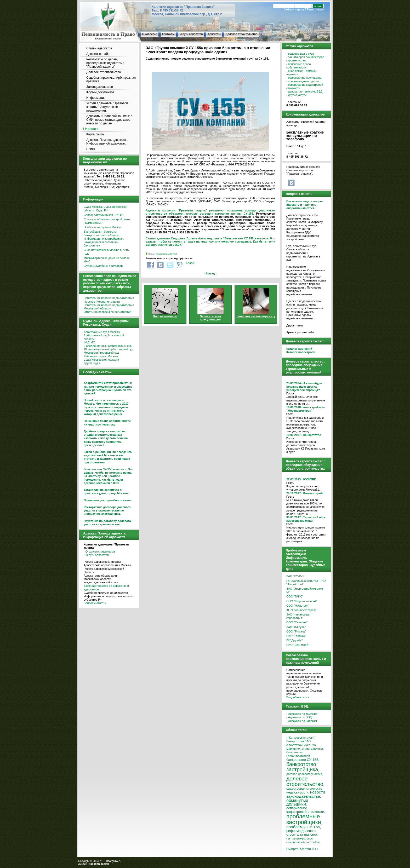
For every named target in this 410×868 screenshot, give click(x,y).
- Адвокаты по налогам (302, 721)
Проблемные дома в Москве (103, 227)
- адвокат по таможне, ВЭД (304, 91)
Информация (96, 98)
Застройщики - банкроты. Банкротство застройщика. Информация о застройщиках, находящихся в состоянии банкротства (104, 238)
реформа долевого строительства (301, 833)
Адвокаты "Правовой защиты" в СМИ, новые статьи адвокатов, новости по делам (109, 120)
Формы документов (100, 92)
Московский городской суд (101, 353)
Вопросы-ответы (95, 603)
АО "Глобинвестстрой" (301, 610)
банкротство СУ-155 (166, 254)
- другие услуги (296, 95)
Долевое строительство (241, 34)
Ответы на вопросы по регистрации (107, 312)
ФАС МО (89, 342)
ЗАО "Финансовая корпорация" (298, 616)
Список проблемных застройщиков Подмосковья (107, 221)
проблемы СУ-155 (303, 827)
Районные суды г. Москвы (101, 356)
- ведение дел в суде (300, 54)
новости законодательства (306, 794)
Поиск (91, 149)
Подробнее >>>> (298, 697)
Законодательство (100, 87)
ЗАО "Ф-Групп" (296, 627)
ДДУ (307, 745)
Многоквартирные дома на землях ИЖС (107, 260)
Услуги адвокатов (191, 34)
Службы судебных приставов (103, 266)
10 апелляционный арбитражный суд (108, 349)
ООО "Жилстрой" (298, 606)
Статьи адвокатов (99, 48)
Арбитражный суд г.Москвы (102, 332)
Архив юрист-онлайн (300, 332)
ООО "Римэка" (296, 631)
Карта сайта (95, 134)
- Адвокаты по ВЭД (299, 717)
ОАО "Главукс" (296, 636)
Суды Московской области (101, 360)
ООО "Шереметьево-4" (302, 601)
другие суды (92, 363)
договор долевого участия (304, 774)
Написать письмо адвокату (256, 316)
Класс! (190, 263)
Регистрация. (316, 9)
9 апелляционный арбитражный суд (108, 346)
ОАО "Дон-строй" (298, 645)
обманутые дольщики (297, 802)
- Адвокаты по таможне (302, 714)
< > (210, 273)
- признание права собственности (299, 66)
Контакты (168, 34)
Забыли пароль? (295, 9)
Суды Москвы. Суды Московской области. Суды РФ (106, 208)
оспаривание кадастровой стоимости (305, 810)
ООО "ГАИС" (295, 596)
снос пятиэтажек (302, 836)
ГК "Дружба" (294, 640)
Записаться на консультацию (210, 318)
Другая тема (295, 325)
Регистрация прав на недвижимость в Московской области (109, 307)
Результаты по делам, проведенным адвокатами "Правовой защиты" (105, 63)
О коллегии (150, 34)
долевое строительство (305, 781)
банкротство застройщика (302, 767)
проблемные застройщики (304, 819)
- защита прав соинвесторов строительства (305, 59)
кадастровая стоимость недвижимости (304, 791)
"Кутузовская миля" (301, 738)
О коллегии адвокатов (100, 551)
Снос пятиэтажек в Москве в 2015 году (106, 252)
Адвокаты (214, 34)
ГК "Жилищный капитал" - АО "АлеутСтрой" (306, 582)
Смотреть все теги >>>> (302, 849)
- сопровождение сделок (303, 81)
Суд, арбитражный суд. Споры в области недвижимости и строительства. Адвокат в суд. (303, 253)
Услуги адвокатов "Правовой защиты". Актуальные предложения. (107, 107)
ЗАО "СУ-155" (295, 576)
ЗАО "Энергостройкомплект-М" (305, 590)
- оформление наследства (304, 78)
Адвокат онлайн (98, 54)
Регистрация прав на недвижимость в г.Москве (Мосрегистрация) (109, 300)
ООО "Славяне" (297, 622)
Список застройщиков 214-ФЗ (104, 215)
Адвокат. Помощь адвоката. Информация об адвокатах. (106, 142)
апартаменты (312, 748)
